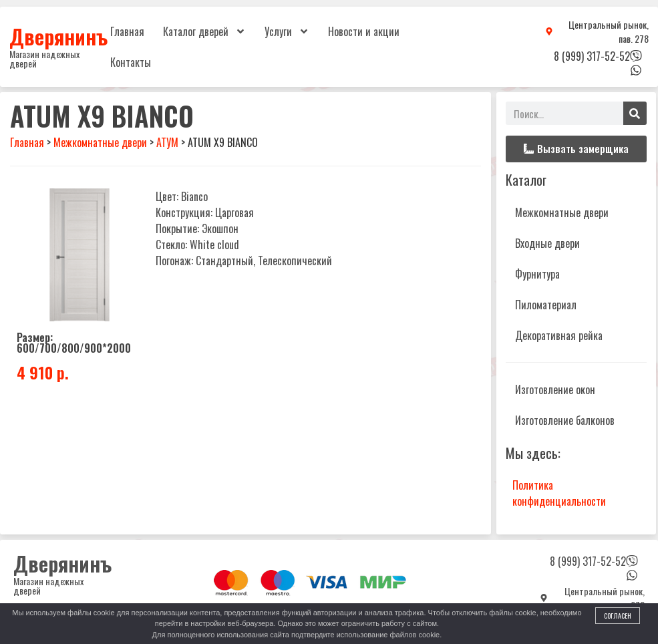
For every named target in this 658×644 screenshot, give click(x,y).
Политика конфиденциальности (559, 493)
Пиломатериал (546, 305)
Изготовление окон (555, 389)
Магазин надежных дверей (44, 58)
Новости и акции (364, 31)
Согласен (618, 616)
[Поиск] (635, 113)
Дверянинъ (58, 36)
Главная (127, 31)
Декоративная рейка (559, 335)
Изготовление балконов (565, 420)
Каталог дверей (204, 31)
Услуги (287, 31)
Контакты (131, 62)
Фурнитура (537, 274)
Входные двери (547, 243)
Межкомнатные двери (562, 212)
